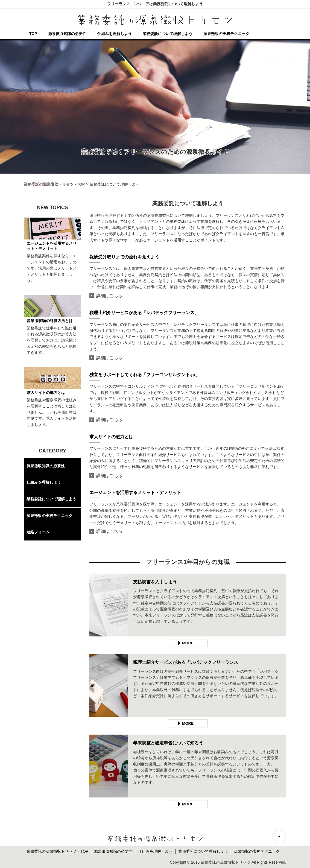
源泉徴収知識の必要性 (67, 34)
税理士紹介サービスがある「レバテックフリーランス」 (144, 313)
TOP (33, 34)
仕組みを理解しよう (115, 34)
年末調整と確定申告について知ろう (168, 743)
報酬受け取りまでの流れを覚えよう (124, 257)
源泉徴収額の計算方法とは (50, 321)
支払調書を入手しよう (155, 582)
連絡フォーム (38, 532)
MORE (188, 643)
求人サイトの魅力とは (111, 437)
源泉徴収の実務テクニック (226, 34)
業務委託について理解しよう (168, 34)
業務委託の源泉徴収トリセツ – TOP (57, 851)
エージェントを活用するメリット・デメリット (135, 493)
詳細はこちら (109, 296)
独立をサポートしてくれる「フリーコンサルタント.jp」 (144, 375)
